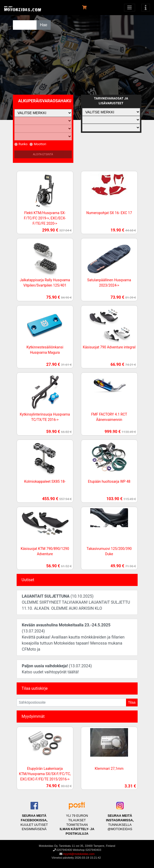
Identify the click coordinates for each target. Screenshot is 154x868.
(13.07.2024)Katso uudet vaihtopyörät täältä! (57, 669)
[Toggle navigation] (146, 8)
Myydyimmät (33, 716)
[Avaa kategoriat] (130, 8)
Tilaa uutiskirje (35, 688)
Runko (21, 144)
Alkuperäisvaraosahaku (45, 101)
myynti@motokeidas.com (79, 854)
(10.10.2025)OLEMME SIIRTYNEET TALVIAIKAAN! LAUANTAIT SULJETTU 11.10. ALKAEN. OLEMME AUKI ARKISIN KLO (76, 602)
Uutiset (28, 580)
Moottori (38, 144)
